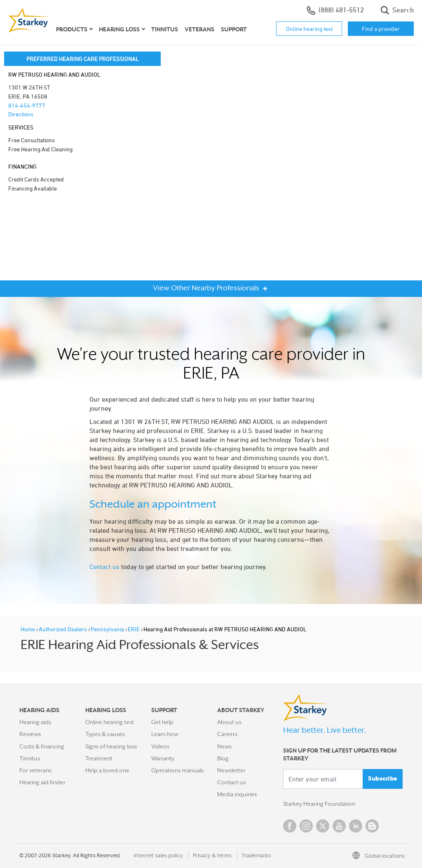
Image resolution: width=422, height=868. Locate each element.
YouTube (339, 826)
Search (397, 10)
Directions (21, 114)
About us (229, 722)
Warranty (163, 758)
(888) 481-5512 (335, 10)
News (224, 746)
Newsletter (231, 770)
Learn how (165, 734)
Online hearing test (309, 29)
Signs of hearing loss (111, 746)
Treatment (99, 758)
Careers (227, 734)
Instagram (306, 826)
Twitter (323, 826)
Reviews (30, 734)
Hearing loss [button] (119, 29)
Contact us (104, 567)
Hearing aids (35, 722)
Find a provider (381, 29)
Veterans (199, 29)
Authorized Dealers (63, 629)
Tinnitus (165, 29)
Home (28, 629)
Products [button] (72, 29)
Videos (160, 746)
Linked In (356, 826)
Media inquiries (237, 794)
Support (234, 29)
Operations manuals (177, 770)
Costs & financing (42, 746)
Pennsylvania (108, 629)
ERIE (134, 629)
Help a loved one (107, 770)
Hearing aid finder (42, 782)
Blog (223, 758)
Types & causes (105, 734)
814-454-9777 (27, 105)
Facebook (290, 826)
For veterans (35, 770)
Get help (162, 722)
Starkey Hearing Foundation (319, 804)
